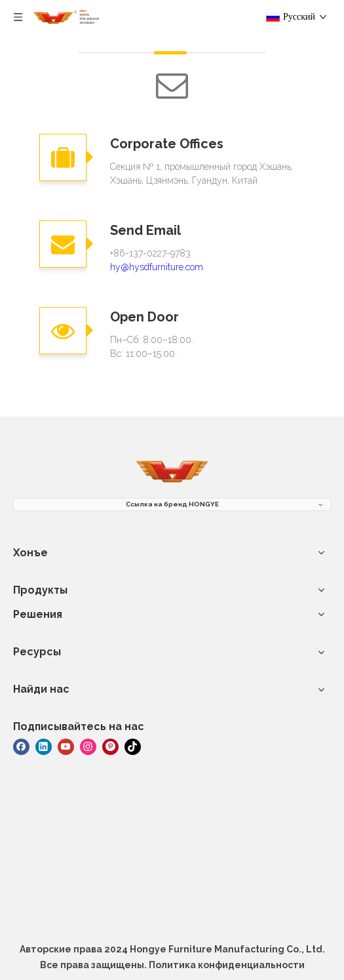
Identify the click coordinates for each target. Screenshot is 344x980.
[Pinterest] (110, 745)
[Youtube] (66, 745)
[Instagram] (88, 745)
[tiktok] (133, 745)
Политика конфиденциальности (227, 965)
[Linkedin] (44, 745)
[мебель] (172, 472)
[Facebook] (21, 745)
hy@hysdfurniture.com (157, 267)
